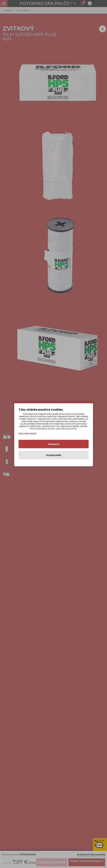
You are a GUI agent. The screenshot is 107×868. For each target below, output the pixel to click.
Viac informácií (27, 433)
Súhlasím (54, 444)
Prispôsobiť (54, 455)
